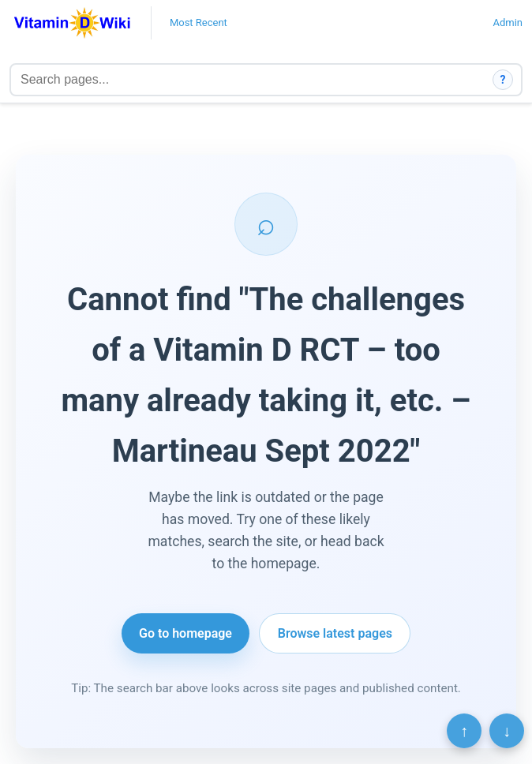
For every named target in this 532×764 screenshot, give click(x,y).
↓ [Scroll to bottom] (507, 731)
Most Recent (199, 22)
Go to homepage (185, 633)
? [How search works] (503, 80)
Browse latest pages (335, 633)
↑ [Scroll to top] (464, 731)
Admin (508, 22)
